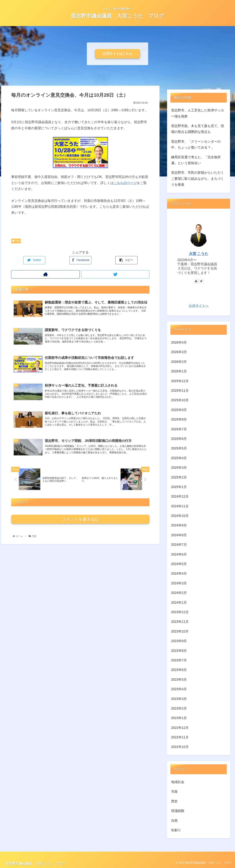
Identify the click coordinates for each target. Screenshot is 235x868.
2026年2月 (179, 362)
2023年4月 (179, 689)
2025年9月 (179, 410)
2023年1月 (179, 718)
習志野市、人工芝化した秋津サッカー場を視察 (198, 113)
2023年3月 (179, 699)
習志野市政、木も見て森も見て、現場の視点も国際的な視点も (198, 129)
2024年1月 (179, 603)
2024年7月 (179, 545)
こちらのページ (125, 183)
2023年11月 (180, 622)
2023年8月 (179, 651)
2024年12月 (180, 496)
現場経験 (178, 811)
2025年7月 (179, 429)
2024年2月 (179, 593)
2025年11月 (180, 391)
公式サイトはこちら (117, 54)
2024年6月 (179, 554)
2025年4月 (179, 458)
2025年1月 (179, 487)
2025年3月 (179, 468)
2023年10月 (180, 631)
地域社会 (178, 782)
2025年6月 (179, 439)
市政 (16, 241)
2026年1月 (179, 371)
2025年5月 (179, 448)
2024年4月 (179, 574)
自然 (174, 821)
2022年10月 (180, 747)
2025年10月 (180, 400)
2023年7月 (179, 660)
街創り (176, 830)
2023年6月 (179, 670)
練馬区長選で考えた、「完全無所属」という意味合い (196, 160)
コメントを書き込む (80, 527)
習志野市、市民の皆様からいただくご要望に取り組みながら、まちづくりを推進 (198, 179)
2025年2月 (179, 477)
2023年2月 (179, 708)
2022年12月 (180, 728)
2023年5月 (179, 680)
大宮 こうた (199, 254)
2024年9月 (179, 525)
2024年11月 (180, 506)
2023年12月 (180, 612)
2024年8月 (179, 535)
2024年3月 (179, 583)
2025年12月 (180, 381)
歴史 (174, 801)
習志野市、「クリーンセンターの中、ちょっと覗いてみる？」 (196, 144)
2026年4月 (179, 342)
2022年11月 (180, 737)
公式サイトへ (199, 306)
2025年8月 (179, 419)
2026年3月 (179, 352)
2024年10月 (180, 516)
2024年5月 (179, 564)
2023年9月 (179, 641)
